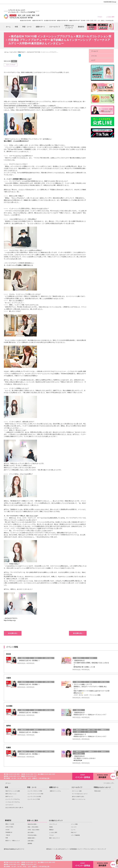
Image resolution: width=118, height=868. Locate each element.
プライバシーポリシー (90, 849)
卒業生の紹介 (97, 791)
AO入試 (7, 830)
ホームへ (8, 783)
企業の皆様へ (110, 7)
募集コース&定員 (10, 824)
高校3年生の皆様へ (63, 7)
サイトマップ (102, 849)
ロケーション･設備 (77, 791)
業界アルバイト (9, 797)
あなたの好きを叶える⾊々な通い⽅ (14, 808)
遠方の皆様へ (86, 7)
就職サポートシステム (55, 791)
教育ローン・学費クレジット (13, 841)
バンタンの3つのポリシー (61, 849)
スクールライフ (9, 805)
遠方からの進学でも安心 (78, 797)
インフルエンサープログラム (13, 802)
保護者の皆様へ (102, 7)
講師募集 (30, 843)
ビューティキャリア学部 (34, 799)
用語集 (51, 827)
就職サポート (54, 787)
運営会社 (49, 849)
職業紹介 (52, 830)
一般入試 (8, 835)
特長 (7, 787)
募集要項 (8, 820)
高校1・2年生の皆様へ (71, 7)
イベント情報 (74, 824)
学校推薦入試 (9, 832)
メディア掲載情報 (75, 835)
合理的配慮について (76, 849)
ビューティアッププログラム (13, 799)
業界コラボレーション (11, 794)
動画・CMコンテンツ (55, 838)
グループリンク (53, 824)
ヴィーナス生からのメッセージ (80, 794)
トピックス (74, 827)
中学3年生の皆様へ (94, 7)
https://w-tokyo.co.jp (10, 620)
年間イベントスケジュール (79, 799)
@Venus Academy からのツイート (14, 849)
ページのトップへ (109, 783)
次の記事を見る (13, 633)
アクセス (100, 17)
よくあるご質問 (110, 17)
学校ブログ (74, 832)
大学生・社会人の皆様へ (78, 7)
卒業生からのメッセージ (102, 787)
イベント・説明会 (83, 776)
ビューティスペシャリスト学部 (35, 794)
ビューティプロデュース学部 (35, 791)
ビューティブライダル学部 (34, 797)
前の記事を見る (78, 633)
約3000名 (24, 106)
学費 (7, 838)
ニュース (73, 830)
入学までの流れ (9, 827)
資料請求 (104, 776)
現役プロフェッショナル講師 (13, 791)
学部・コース (32, 787)
